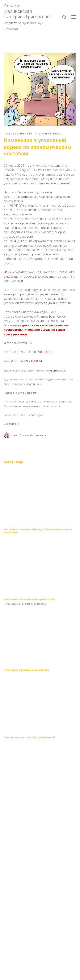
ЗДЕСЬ (47, 352)
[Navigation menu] (74, 17)
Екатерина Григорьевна (28, 17)
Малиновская (18, 11)
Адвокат (12, 6)
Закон (8, 272)
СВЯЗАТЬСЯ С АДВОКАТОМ (23, 361)
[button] (64, 17)
